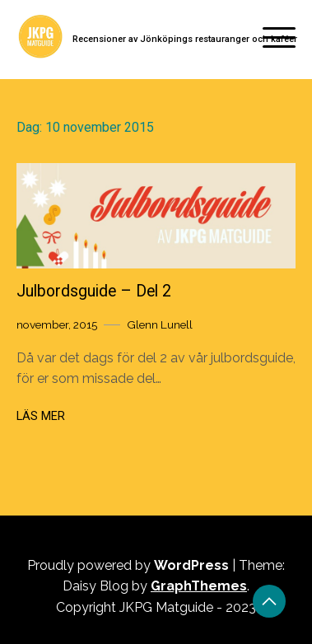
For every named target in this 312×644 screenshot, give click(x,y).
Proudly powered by (130, 565)
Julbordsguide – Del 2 (94, 291)
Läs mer (41, 416)
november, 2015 (57, 324)
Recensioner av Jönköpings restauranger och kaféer (185, 39)
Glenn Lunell (160, 324)
